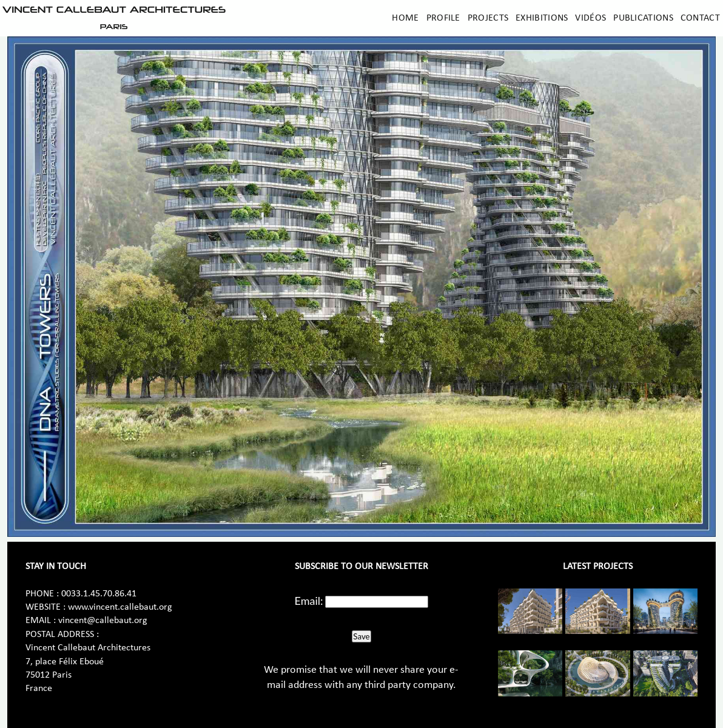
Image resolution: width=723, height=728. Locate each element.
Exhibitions (542, 18)
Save (361, 636)
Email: (309, 601)
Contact (700, 18)
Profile (443, 18)
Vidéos (590, 18)
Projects (488, 18)
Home (405, 18)
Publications (643, 18)
